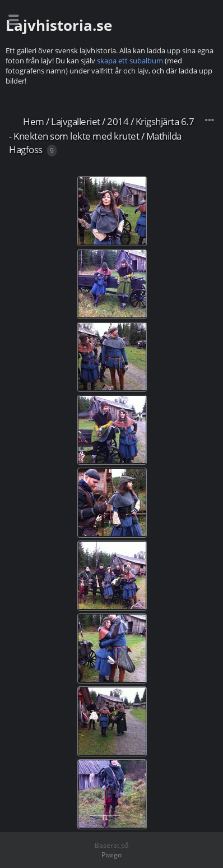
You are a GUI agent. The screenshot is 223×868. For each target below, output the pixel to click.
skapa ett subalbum (130, 61)
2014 (118, 121)
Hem (34, 121)
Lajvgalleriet (76, 121)
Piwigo (112, 855)
